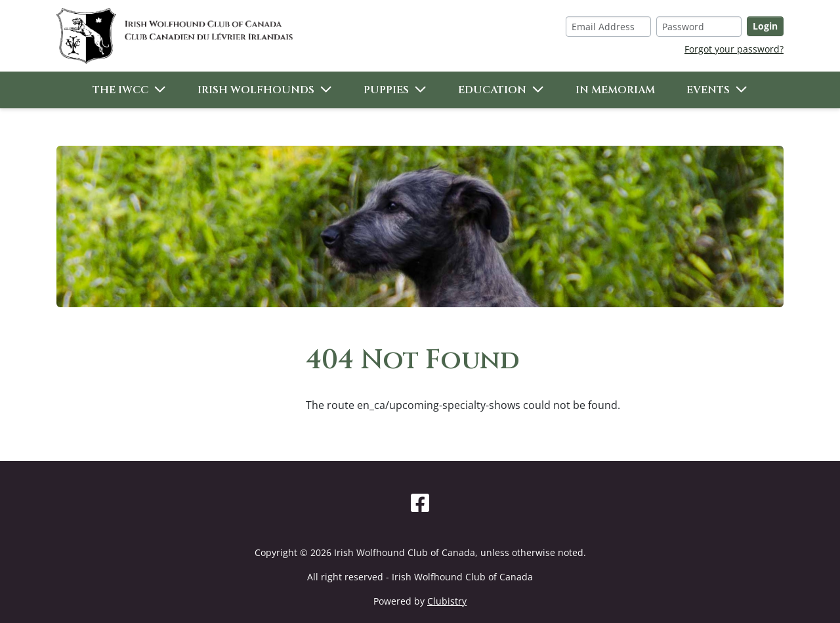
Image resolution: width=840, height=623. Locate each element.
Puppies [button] (386, 90)
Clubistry (447, 601)
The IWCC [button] (120, 90)
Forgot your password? (734, 49)
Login (765, 26)
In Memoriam (615, 90)
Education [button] (492, 90)
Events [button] (708, 90)
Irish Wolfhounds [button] (256, 90)
